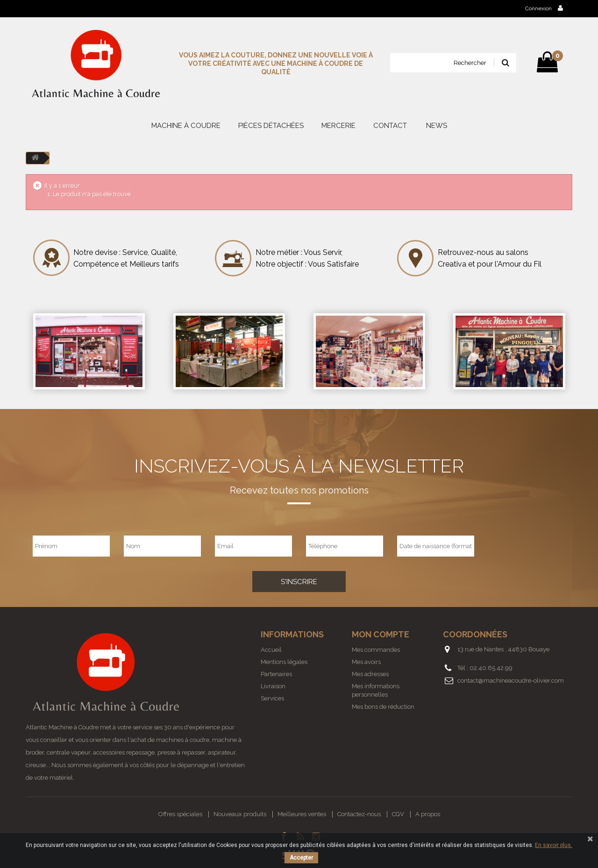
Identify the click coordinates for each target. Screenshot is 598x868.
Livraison (273, 686)
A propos (428, 814)
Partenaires (276, 674)
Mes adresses (370, 674)
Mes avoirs (366, 662)
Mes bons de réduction (383, 707)
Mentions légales (284, 662)
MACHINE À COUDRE (186, 126)
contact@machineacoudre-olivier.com (511, 681)
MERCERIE (338, 126)
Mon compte (381, 634)
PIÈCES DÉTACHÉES (271, 126)
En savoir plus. (554, 845)
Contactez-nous (359, 814)
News (437, 126)
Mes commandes (376, 650)
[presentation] (536, 546)
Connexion (544, 8)
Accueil (271, 650)
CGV (398, 814)
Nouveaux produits (240, 814)
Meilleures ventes (302, 814)
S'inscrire (299, 582)
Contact (390, 126)
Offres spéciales (180, 814)
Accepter (301, 858)
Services (272, 698)
